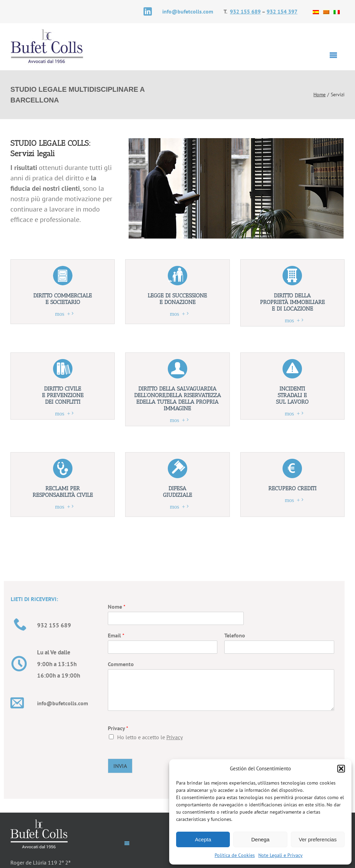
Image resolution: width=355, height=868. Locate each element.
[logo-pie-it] (39, 822)
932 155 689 (245, 11)
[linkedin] (148, 11)
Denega (261, 839)
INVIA (120, 766)
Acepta (203, 839)
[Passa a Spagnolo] (316, 11)
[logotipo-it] (47, 31)
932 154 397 (282, 11)
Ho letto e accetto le (150, 737)
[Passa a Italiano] (337, 11)
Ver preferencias (318, 839)
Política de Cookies (235, 855)
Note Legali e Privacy (280, 855)
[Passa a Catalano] (326, 11)
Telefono (235, 635)
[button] (341, 769)
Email (116, 635)
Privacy (118, 728)
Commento (121, 664)
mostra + (63, 313)
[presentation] (279, 747)
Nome (117, 607)
